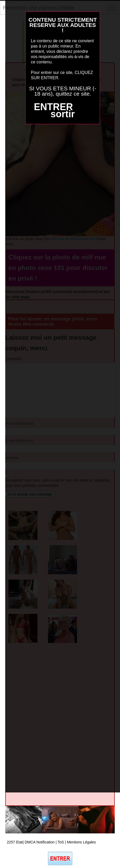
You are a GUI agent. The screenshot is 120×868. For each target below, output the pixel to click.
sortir (63, 114)
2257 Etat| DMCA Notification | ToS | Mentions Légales (51, 842)
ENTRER (53, 107)
